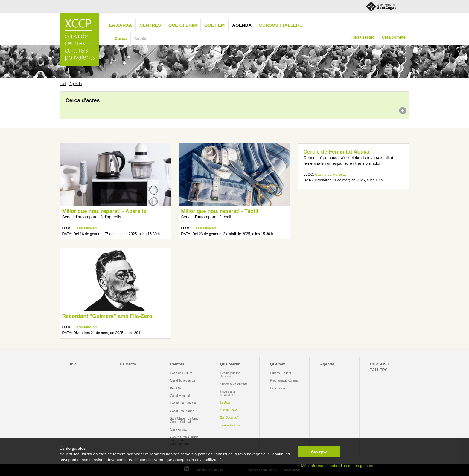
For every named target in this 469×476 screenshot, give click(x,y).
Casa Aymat (178, 430)
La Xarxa (121, 25)
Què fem (214, 25)
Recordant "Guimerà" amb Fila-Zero (107, 316)
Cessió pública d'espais (230, 375)
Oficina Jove (229, 410)
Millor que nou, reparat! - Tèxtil (220, 211)
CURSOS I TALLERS (281, 25)
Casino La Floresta (330, 175)
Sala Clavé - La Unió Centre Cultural (184, 420)
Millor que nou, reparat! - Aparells (104, 211)
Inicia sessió (363, 37)
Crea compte (394, 37)
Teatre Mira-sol (230, 425)
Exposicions (278, 388)
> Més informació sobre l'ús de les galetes (335, 466)
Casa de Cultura (181, 373)
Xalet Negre (178, 388)
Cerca (121, 38)
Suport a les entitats (234, 384)
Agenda (242, 25)
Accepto (319, 451)
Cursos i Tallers (281, 373)
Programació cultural (284, 381)
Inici (63, 84)
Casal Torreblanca (182, 381)
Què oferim (183, 25)
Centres (150, 25)
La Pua (225, 403)
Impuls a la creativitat (228, 393)
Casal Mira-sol (85, 228)
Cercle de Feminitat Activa (336, 152)
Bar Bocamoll (229, 418)
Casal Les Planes (182, 411)
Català (140, 39)
